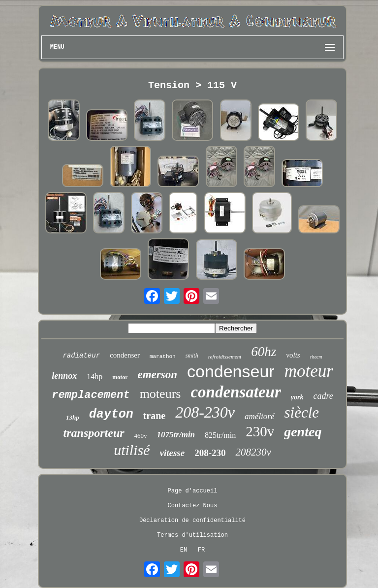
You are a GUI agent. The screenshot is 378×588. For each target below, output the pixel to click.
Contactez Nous (193, 506)
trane (155, 416)
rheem (316, 357)
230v (260, 431)
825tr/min (220, 435)
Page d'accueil (193, 491)
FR (201, 550)
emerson (157, 375)
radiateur (81, 356)
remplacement (91, 395)
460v (141, 436)
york (297, 397)
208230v (253, 452)
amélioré (259, 416)
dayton (111, 414)
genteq (303, 432)
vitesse (173, 453)
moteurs (160, 394)
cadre (323, 396)
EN (184, 550)
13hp (73, 417)
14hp (94, 376)
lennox (64, 376)
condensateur (236, 392)
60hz (264, 352)
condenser (125, 355)
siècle (302, 412)
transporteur (94, 433)
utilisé (132, 450)
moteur (309, 371)
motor (120, 377)
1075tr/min (176, 435)
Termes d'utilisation (192, 535)
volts (293, 355)
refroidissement (225, 357)
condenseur (231, 371)
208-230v (205, 412)
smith (192, 356)
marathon (163, 357)
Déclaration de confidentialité (192, 521)
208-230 (210, 453)
